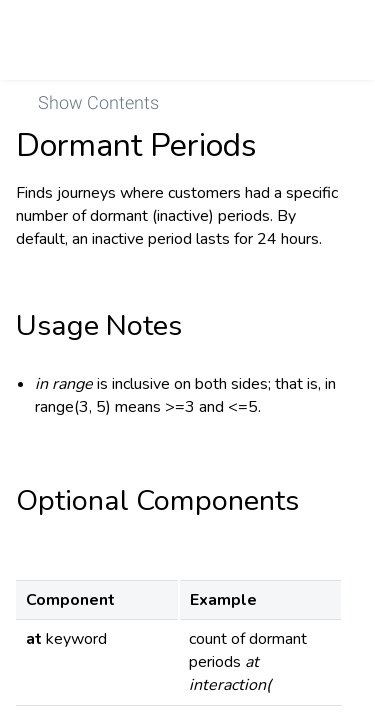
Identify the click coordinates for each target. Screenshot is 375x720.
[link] (332, 40)
